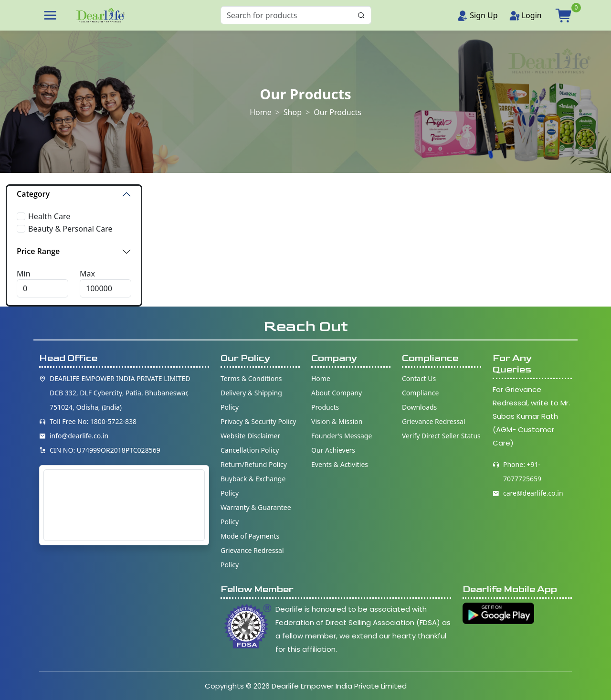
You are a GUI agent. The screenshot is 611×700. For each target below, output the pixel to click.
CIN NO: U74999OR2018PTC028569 (105, 450)
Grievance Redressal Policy (252, 557)
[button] (50, 15)
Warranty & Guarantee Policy (256, 514)
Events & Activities (340, 464)
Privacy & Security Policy (258, 421)
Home (261, 112)
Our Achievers (333, 450)
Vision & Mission (337, 421)
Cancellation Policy (250, 450)
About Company (337, 393)
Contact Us (419, 378)
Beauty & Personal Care (70, 229)
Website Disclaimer (250, 436)
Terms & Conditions (251, 378)
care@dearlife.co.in (533, 493)
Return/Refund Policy (254, 464)
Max (87, 274)
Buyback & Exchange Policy (253, 486)
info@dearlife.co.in (79, 436)
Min (24, 274)
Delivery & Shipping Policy (251, 400)
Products (325, 407)
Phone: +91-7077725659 (522, 472)
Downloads (419, 407)
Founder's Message (342, 436)
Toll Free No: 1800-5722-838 (93, 421)
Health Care (49, 216)
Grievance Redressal (434, 421)
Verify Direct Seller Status (441, 436)
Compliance (420, 393)
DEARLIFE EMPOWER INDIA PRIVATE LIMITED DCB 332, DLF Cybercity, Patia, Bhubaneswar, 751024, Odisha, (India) (120, 393)
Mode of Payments (250, 536)
